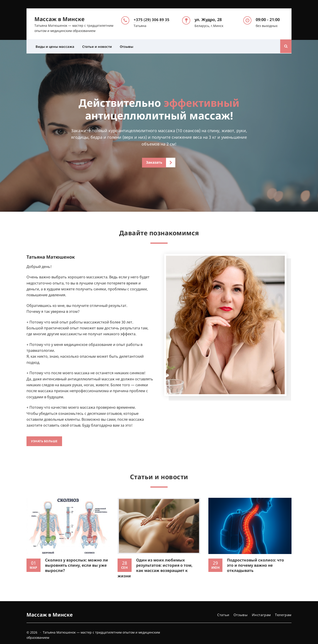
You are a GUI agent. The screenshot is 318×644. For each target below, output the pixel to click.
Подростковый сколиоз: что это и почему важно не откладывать (256, 560)
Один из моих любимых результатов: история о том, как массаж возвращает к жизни (156, 562)
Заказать (154, 162)
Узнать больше (44, 439)
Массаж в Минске (59, 18)
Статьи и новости (100, 46)
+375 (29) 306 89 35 (152, 19)
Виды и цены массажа (56, 46)
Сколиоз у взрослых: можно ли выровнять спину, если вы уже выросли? (76, 560)
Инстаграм (261, 610)
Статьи (223, 610)
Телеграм (283, 610)
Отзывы (131, 46)
